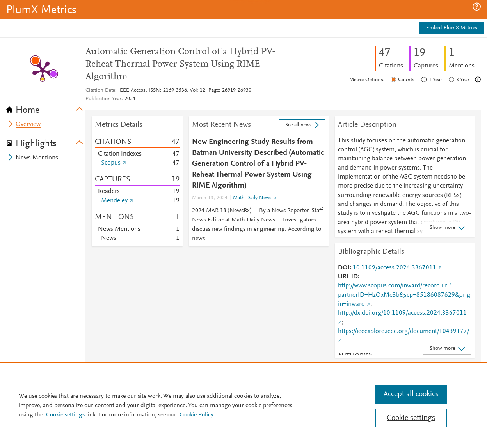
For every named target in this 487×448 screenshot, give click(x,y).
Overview (28, 124)
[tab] (46, 108)
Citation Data (100, 90)
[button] (477, 7)
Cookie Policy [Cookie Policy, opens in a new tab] (196, 415)
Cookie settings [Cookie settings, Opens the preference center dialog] (411, 418)
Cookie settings (65, 415)
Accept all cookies (411, 394)
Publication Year (103, 99)
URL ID (348, 277)
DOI (344, 268)
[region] (243, 405)
